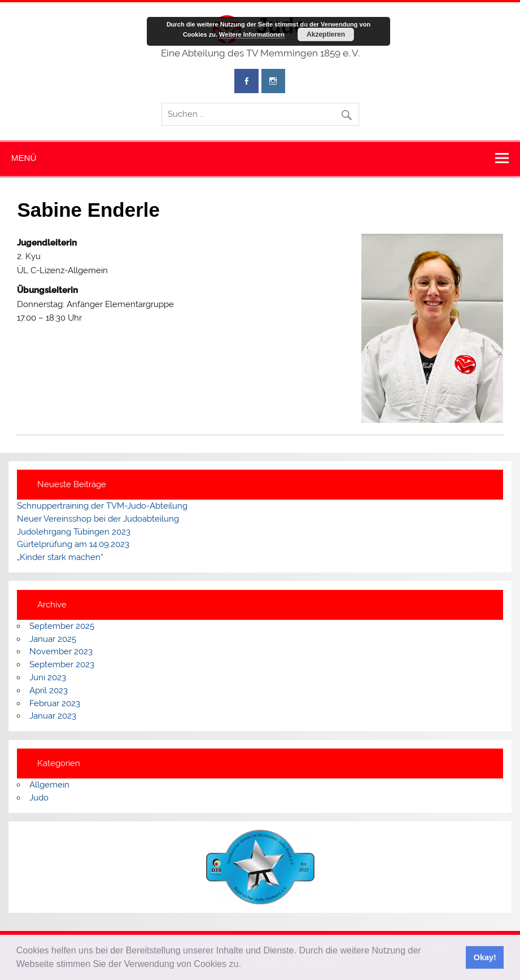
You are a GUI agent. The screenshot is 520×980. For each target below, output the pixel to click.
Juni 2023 (48, 677)
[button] (245, 965)
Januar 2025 (53, 639)
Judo (39, 798)
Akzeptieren (326, 34)
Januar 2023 (53, 716)
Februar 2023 (55, 703)
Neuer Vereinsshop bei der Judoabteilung (98, 519)
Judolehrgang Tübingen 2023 (74, 532)
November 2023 (61, 651)
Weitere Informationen (252, 34)
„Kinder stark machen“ (60, 557)
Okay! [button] (485, 957)
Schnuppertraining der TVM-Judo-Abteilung (102, 506)
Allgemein (49, 785)
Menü (24, 158)
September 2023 (62, 664)
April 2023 (49, 690)
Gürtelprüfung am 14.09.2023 (73, 544)
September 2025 (62, 626)
